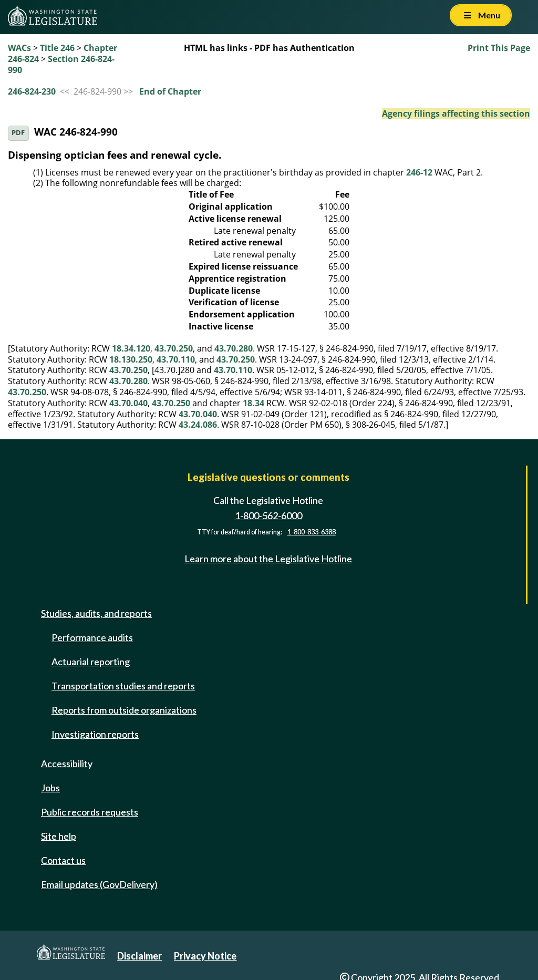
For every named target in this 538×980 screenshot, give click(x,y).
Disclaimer (139, 956)
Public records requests (90, 812)
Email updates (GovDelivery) (99, 884)
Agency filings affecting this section (456, 114)
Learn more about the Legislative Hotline (268, 559)
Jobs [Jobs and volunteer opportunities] (50, 788)
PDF (18, 133)
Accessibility (67, 764)
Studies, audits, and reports (96, 613)
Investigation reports (95, 734)
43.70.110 (176, 359)
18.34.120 (131, 348)
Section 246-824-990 (61, 64)
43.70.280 (234, 348)
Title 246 (57, 48)
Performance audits (92, 637)
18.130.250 (131, 359)
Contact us (63, 860)
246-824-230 (32, 91)
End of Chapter (170, 91)
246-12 (419, 172)
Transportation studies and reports (123, 686)
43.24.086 (198, 425)
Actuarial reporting (91, 662)
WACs (19, 48)
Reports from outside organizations (124, 710)
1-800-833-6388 (312, 532)
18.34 (254, 403)
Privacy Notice (205, 956)
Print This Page (499, 48)
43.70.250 (174, 348)
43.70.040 (128, 403)
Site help (59, 836)
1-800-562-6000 (268, 515)
